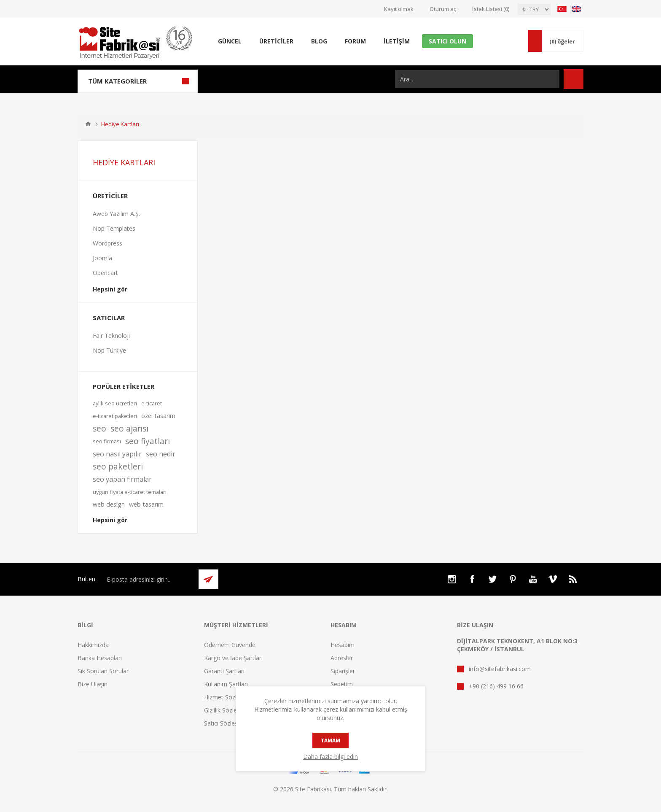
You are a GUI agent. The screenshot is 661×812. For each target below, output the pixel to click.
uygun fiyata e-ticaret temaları (130, 492)
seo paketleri (118, 466)
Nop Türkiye (109, 350)
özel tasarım (158, 416)
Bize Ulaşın (93, 684)
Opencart (105, 273)
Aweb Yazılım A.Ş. (116, 214)
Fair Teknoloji (111, 336)
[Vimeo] (553, 579)
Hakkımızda (93, 645)
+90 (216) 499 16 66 (496, 686)
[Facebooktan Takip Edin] (472, 579)
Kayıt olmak (399, 9)
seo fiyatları (148, 441)
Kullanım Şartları (226, 684)
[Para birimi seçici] (534, 9)
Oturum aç (443, 9)
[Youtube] (533, 579)
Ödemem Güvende (230, 645)
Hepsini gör (110, 289)
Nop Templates (114, 228)
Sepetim (342, 684)
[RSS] (573, 579)
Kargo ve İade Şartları (233, 658)
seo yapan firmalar (122, 479)
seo (99, 428)
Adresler (342, 658)
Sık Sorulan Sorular (103, 671)
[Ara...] (477, 79)
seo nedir (161, 454)
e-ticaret (152, 403)
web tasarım (146, 504)
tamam (330, 741)
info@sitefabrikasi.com (500, 669)
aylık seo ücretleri (115, 403)
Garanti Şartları (224, 671)
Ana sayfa (88, 124)
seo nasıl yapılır (117, 454)
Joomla (102, 258)
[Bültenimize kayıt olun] (148, 579)
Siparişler (343, 671)
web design (109, 504)
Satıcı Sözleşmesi (227, 723)
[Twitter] (492, 579)
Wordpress (107, 243)
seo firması (107, 441)
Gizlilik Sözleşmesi (228, 710)
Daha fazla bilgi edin (330, 757)
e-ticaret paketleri (115, 416)
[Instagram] (452, 579)
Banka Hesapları (100, 658)
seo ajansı (129, 428)
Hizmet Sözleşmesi (230, 697)
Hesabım (343, 645)
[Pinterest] (513, 579)
